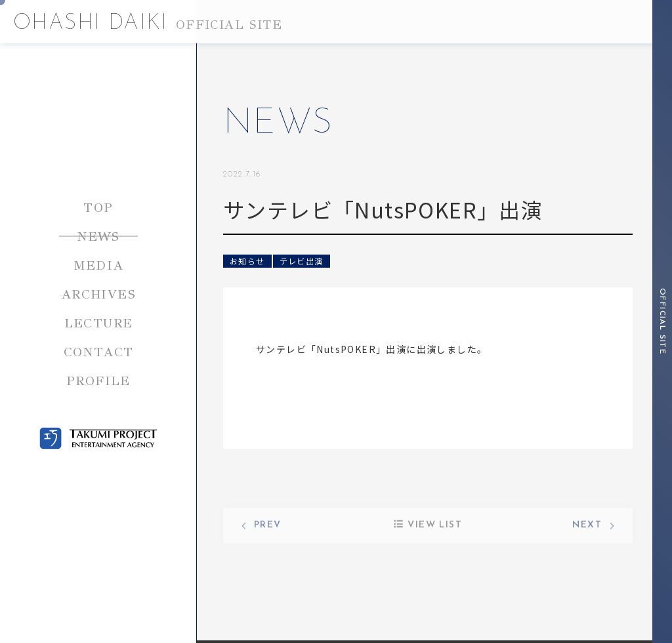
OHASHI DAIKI (148, 24)
